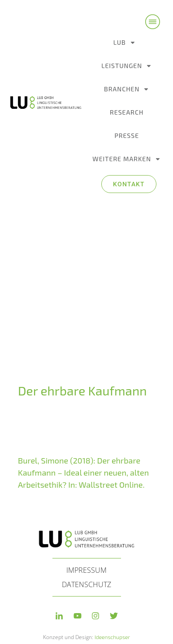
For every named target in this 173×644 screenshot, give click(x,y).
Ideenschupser (112, 626)
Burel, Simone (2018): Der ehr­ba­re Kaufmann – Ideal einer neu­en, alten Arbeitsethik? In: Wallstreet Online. (83, 462)
